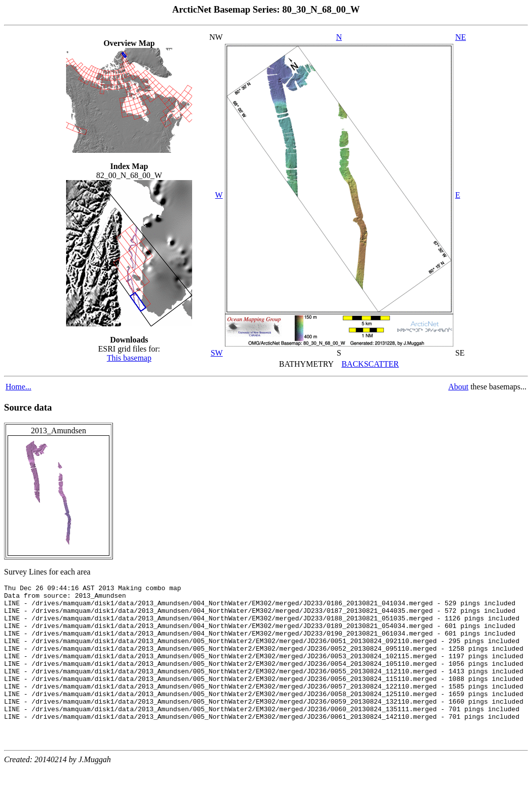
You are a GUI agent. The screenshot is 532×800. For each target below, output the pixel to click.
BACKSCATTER (370, 364)
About (458, 387)
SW (217, 353)
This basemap (129, 358)
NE (461, 37)
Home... (18, 387)
